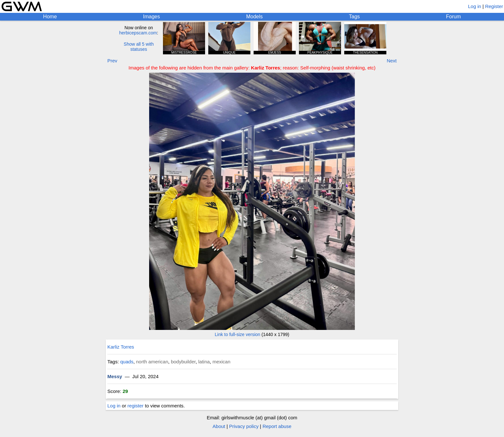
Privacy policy (244, 426)
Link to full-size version (238, 334)
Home (50, 17)
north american (152, 362)
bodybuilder (183, 362)
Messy (115, 376)
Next (392, 61)
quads (127, 362)
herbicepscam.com (138, 33)
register (136, 406)
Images (151, 17)
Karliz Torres (121, 347)
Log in (475, 6)
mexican (221, 362)
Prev (112, 61)
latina (204, 362)
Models (255, 17)
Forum (454, 17)
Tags (355, 17)
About (219, 426)
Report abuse (277, 426)
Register (494, 6)
